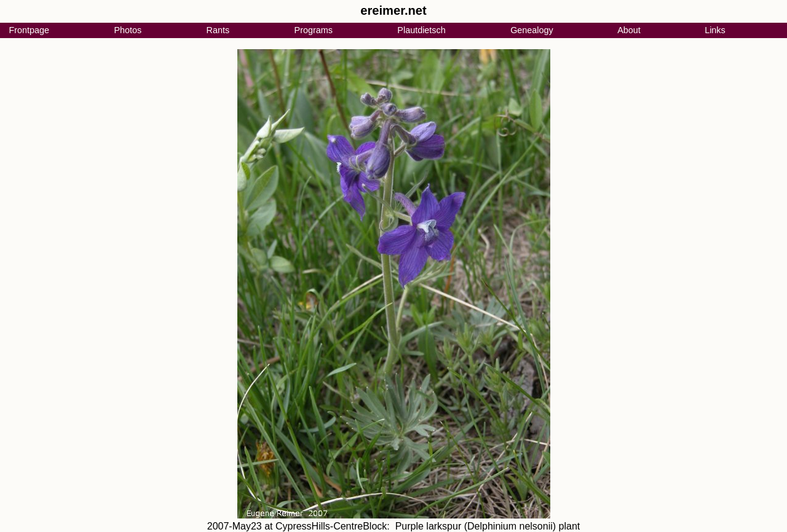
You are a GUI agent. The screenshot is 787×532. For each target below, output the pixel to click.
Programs (314, 30)
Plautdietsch (421, 30)
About (629, 30)
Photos (128, 30)
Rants (218, 30)
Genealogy (532, 30)
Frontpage (29, 30)
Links (715, 30)
